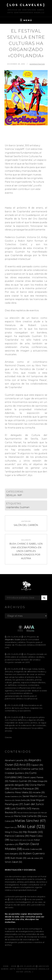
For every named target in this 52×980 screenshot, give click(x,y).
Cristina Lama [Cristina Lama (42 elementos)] (32, 769)
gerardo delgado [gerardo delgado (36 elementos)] (17, 785)
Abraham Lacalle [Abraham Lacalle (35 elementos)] (16, 760)
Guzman (25, 507)
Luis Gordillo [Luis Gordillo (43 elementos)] (21, 808)
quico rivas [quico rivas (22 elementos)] (28, 840)
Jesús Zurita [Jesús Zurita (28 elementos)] (22, 800)
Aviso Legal (24, 972)
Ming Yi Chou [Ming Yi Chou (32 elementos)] (14, 832)
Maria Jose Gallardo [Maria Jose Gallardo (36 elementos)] (28, 816)
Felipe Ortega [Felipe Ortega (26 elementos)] (40, 781)
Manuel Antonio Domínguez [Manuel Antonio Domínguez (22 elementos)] (29, 813)
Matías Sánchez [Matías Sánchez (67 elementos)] (30, 821)
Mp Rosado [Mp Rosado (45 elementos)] (33, 832)
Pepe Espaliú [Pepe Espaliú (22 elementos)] (16, 840)
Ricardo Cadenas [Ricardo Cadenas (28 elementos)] (32, 849)
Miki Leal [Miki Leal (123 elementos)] (31, 827)
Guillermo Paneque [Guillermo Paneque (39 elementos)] (24, 789)
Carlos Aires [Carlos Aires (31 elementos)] (12, 769)
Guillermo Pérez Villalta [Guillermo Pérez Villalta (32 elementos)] (19, 792)
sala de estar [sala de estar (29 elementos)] (35, 858)
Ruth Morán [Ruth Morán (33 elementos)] (18, 858)
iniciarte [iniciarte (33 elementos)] (39, 792)
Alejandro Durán (13, 639)
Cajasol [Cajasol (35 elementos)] (37, 765)
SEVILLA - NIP (14, 495)
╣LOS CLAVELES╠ (26, 5)
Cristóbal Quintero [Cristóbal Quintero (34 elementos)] (17, 773)
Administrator (37, 64)
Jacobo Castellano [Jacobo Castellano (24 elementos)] (13, 796)
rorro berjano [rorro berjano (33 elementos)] (14, 854)
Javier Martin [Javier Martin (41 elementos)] (32, 796)
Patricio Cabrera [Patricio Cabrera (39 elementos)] (17, 836)
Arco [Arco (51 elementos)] (25, 765)
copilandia (12, 507)
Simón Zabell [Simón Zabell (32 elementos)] (14, 862)
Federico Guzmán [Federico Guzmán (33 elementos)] (20, 781)
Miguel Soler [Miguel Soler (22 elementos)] (11, 827)
